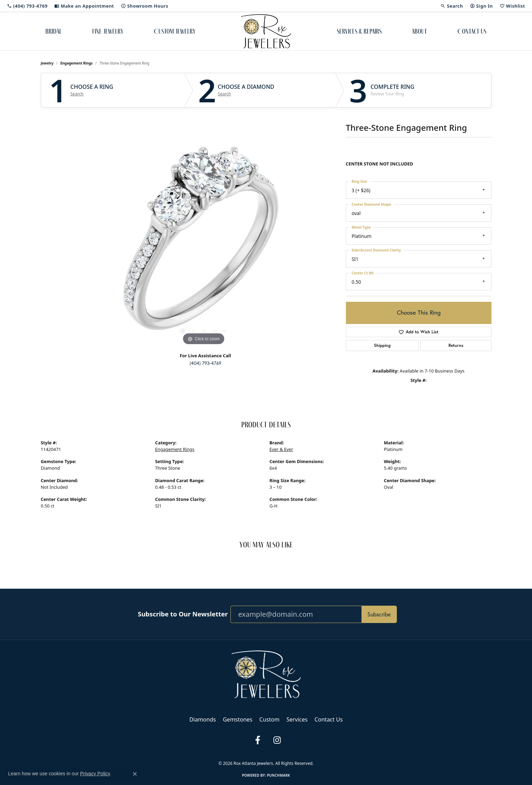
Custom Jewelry (175, 31)
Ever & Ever (281, 449)
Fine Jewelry (108, 31)
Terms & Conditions (258, 752)
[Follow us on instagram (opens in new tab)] (277, 740)
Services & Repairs (359, 31)
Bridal (54, 31)
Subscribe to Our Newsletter (183, 614)
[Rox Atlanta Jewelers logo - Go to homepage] (266, 31)
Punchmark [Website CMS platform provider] (278, 775)
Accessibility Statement (301, 752)
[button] (452, 6)
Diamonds (203, 719)
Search (77, 94)
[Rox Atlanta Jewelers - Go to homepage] (266, 674)
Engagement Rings (76, 63)
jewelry (47, 63)
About (419, 31)
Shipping (382, 345)
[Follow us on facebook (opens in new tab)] (258, 740)
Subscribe (379, 614)
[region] (204, 243)
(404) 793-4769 (205, 363)
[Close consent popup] (135, 774)
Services (297, 719)
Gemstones (238, 719)
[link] (27, 6)
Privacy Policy (222, 752)
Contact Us (472, 31)
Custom (269, 719)
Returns (456, 345)
